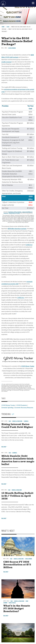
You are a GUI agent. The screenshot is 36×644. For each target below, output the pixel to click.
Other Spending (29, 559)
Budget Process (12, 603)
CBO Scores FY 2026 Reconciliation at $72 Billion (17, 565)
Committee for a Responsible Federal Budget (3, 3)
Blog (10, 453)
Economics (15, 453)
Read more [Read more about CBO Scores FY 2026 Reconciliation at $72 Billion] (6, 572)
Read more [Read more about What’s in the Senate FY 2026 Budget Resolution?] (6, 616)
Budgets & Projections (17, 490)
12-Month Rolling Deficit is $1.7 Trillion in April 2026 (17, 496)
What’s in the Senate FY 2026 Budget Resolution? (17, 609)
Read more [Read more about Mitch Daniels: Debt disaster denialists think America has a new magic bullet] (4, 484)
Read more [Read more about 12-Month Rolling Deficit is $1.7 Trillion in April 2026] (4, 518)
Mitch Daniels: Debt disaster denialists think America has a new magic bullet (18, 460)
